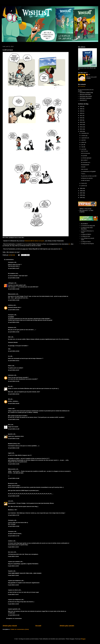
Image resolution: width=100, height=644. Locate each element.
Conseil (83, 167)
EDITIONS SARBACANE (86, 93)
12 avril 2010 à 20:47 (14, 370)
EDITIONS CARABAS (86, 98)
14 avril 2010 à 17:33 (14, 536)
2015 (81, 120)
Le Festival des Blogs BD (88, 226)
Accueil (38, 626)
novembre (84, 133)
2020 (81, 109)
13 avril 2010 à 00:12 (14, 394)
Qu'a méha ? (84, 160)
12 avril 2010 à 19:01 (14, 322)
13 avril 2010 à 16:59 (14, 496)
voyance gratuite (13, 609)
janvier (83, 186)
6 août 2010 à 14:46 (13, 585)
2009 (81, 188)
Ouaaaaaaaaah (85, 165)
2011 (81, 129)
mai (82, 147)
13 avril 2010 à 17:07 (14, 515)
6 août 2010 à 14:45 (13, 566)
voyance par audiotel (14, 562)
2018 (81, 113)
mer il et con (84, 151)
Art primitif (84, 156)
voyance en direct (13, 590)
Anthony (10, 305)
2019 (81, 111)
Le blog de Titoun (86, 242)
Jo (9, 356)
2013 (81, 125)
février (83, 183)
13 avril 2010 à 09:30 (14, 403)
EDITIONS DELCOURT (86, 96)
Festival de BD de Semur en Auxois (35, 241)
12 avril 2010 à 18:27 (14, 268)
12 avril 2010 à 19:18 (14, 332)
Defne (10, 366)
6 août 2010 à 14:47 (13, 594)
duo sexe (11, 552)
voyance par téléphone (14, 600)
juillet (83, 142)
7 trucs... (83, 174)
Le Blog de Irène (86, 236)
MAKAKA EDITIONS (85, 94)
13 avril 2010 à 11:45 (14, 429)
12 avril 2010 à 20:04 (14, 351)
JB (9, 399)
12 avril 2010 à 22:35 (14, 381)
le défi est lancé (85, 180)
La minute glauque (86, 158)
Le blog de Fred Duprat (87, 244)
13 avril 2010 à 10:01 (14, 419)
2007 (81, 193)
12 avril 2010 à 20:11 (14, 361)
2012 (81, 127)
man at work (84, 169)
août (83, 140)
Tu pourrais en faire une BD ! (89, 176)
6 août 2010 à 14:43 (13, 547)
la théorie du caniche (87, 178)
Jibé (9, 337)
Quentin (10, 434)
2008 (81, 191)
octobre (84, 136)
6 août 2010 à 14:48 (13, 604)
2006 (81, 195)
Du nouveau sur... (86, 162)
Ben (9, 425)
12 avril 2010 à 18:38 (14, 278)
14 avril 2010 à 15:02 (14, 526)
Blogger (83, 639)
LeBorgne (11, 283)
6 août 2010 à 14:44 (13, 556)
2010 (81, 131)
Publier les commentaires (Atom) (20, 629)
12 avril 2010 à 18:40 (14, 289)
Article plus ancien (67, 626)
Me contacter (82, 86)
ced (9, 501)
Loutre (10, 409)
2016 (81, 118)
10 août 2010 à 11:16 (14, 615)
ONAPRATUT (83, 100)
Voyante (10, 571)
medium (10, 541)
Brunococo (11, 483)
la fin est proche (85, 153)
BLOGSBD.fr (85, 224)
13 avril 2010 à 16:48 (14, 478)
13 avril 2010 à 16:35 (14, 464)
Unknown (11, 375)
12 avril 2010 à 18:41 (14, 310)
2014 (81, 122)
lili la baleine (11, 273)
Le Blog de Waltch (86, 234)
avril (83, 149)
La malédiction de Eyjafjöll (88, 171)
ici (70, 244)
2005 (81, 197)
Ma (9, 386)
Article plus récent (10, 626)
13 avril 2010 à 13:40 (14, 448)
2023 (81, 107)
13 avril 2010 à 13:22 (14, 439)
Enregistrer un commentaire (14, 618)
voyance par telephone (14, 581)
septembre (84, 138)
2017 (81, 116)
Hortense (11, 327)
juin (83, 145)
